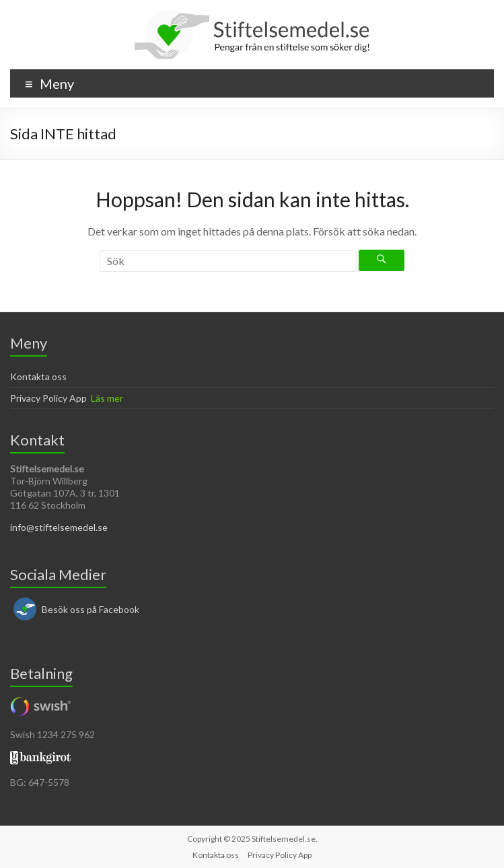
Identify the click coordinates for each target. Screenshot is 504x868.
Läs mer (107, 398)
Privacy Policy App (48, 398)
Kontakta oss (38, 376)
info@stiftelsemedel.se (59, 527)
